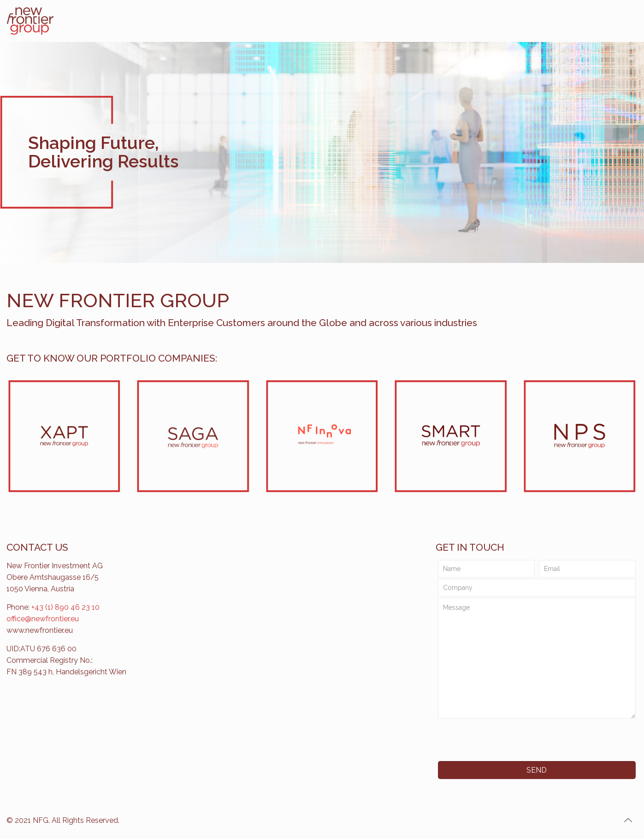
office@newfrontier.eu (43, 619)
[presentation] (506, 740)
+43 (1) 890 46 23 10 (65, 607)
